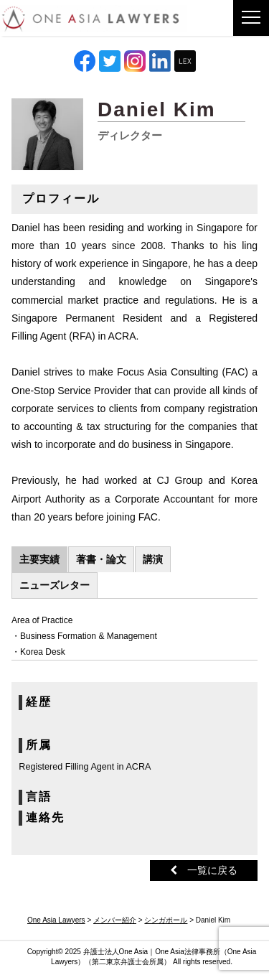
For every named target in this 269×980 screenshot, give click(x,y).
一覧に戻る (204, 870)
